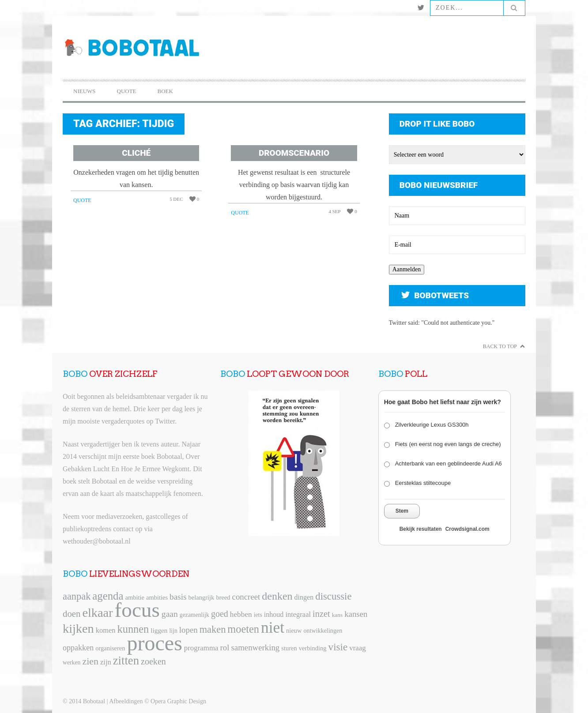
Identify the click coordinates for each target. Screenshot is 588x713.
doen (72, 614)
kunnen (133, 629)
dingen (304, 597)
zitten (126, 660)
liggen (159, 630)
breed (223, 597)
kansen (356, 614)
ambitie (135, 597)
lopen (188, 630)
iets (258, 615)
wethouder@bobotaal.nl (97, 541)
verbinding (313, 648)
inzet (321, 614)
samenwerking (255, 647)
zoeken (153, 661)
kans (337, 615)
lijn (173, 631)
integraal (298, 614)
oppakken (78, 648)
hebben (241, 614)
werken (72, 662)
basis (178, 597)
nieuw (294, 630)
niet (273, 627)
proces (155, 643)
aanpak (77, 596)
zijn (106, 662)
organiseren (110, 648)
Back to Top (500, 346)
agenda (108, 596)
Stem (402, 511)
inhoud (274, 614)
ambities (157, 597)
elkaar (97, 613)
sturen (289, 648)
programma (201, 648)
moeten (243, 629)
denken (277, 596)
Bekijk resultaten (421, 529)
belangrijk (202, 597)
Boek (165, 91)
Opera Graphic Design (178, 701)
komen (106, 630)
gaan (170, 614)
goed (220, 614)
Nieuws (85, 91)
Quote (127, 91)
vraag (357, 648)
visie (338, 647)
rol (225, 647)
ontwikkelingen (323, 630)
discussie (333, 596)
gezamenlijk (194, 615)
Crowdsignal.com (467, 529)
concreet (246, 597)
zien (90, 661)
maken (213, 629)
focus (137, 610)
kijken (78, 629)
